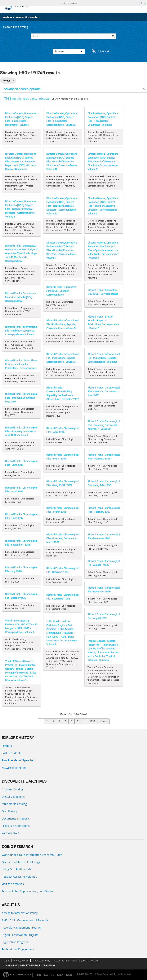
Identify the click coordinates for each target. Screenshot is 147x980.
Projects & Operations (16, 826)
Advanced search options (22, 89)
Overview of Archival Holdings (21, 862)
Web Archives (10, 833)
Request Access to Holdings (19, 877)
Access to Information (66, 961)
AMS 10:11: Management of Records (25, 920)
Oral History (9, 811)
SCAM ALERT (10, 966)
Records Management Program (22, 927)
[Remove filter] (13, 81)
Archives (9, 17)
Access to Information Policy (20, 913)
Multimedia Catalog (14, 804)
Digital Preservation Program (20, 935)
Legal (7, 961)
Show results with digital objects (70, 99)
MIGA (60, 975)
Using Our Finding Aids (17, 869)
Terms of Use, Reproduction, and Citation (28, 891)
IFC (53, 975)
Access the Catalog (28, 17)
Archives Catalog (12, 789)
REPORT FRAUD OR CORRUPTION (38, 966)
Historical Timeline (14, 768)
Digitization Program (15, 942)
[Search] (73, 36)
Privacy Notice (21, 961)
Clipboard (98, 51)
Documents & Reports (16, 818)
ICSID (69, 975)
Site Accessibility (41, 961)
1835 (92, 721)
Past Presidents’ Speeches (18, 760)
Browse (69, 51)
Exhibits (7, 746)
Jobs (84, 961)
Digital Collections (13, 797)
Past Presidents (12, 753)
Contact (94, 961)
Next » (103, 721)
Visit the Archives (13, 884)
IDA (46, 975)
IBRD (38, 975)
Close (143, 3)
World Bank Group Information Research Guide (32, 855)
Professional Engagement (18, 949)
